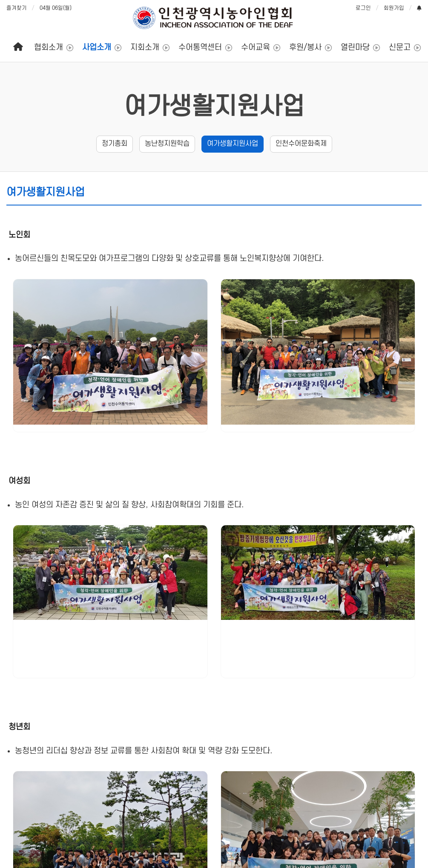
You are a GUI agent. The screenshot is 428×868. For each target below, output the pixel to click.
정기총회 (115, 144)
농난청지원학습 (167, 144)
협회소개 (49, 48)
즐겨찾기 (17, 8)
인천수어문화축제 (301, 144)
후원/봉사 (305, 48)
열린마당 (355, 48)
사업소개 (97, 48)
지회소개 (145, 48)
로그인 (363, 8)
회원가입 (394, 8)
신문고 (400, 48)
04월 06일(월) (56, 8)
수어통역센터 (200, 48)
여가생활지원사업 (233, 144)
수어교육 (256, 48)
